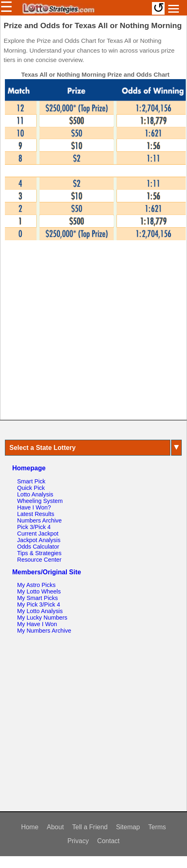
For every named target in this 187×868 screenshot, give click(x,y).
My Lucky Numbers (42, 618)
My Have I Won (37, 624)
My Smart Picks (37, 598)
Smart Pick (31, 481)
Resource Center (39, 560)
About (55, 827)
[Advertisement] (92, 334)
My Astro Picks (36, 585)
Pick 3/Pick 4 (34, 527)
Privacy (78, 841)
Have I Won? (34, 507)
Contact (108, 841)
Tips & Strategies (39, 553)
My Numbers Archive (44, 631)
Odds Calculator (38, 547)
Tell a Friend (90, 827)
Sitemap (128, 827)
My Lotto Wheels (39, 591)
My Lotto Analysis (40, 611)
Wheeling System (40, 501)
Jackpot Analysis (39, 540)
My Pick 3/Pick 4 (39, 604)
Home (30, 827)
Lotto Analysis (35, 494)
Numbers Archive (40, 520)
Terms (157, 827)
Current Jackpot (38, 534)
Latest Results (36, 514)
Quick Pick (31, 488)
